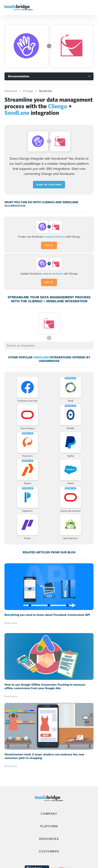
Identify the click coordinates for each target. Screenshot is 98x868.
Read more (11, 623)
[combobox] (49, 346)
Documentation (19, 76)
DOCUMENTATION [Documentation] (15, 206)
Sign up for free (49, 185)
